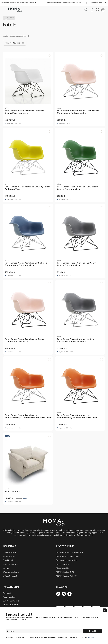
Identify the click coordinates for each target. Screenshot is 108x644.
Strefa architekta (10, 564)
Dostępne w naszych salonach (70, 552)
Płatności (7, 593)
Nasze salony (9, 556)
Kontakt (6, 568)
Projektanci (8, 560)
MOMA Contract (10, 576)
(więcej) (91, 637)
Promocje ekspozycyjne (67, 560)
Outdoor (10, 18)
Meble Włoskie (63, 568)
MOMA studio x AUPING (66, 576)
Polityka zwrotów (10, 605)
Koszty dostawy (10, 597)
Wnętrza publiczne (11, 572)
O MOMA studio (10, 552)
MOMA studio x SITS (65, 572)
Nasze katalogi (63, 564)
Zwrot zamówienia (11, 601)
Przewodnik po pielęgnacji (68, 556)
